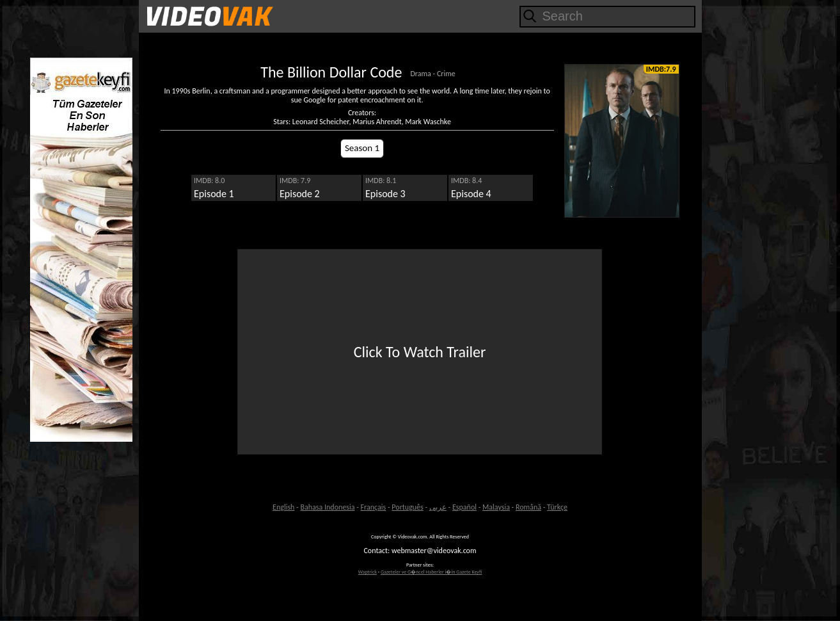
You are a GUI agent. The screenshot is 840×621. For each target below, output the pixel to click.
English (283, 507)
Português (407, 507)
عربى (438, 507)
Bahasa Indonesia (328, 507)
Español (464, 507)
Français (374, 507)
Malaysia (496, 507)
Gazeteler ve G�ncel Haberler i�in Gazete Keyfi (431, 572)
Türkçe (557, 507)
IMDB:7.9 (661, 69)
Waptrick (368, 572)
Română (528, 507)
